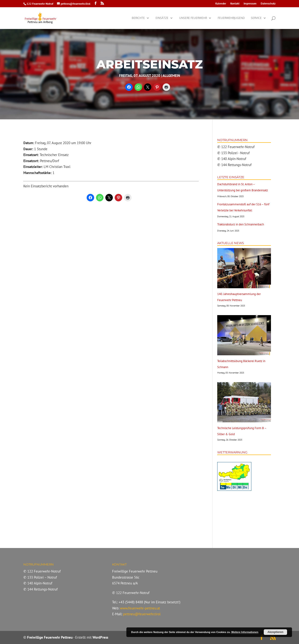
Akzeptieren (275, 632)
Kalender (221, 4)
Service (256, 18)
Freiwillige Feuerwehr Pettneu (50, 637)
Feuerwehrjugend (231, 18)
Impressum (250, 4)
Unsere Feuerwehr (193, 18)
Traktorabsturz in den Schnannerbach (241, 224)
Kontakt (235, 4)
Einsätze (162, 18)
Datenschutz (268, 4)
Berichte (138, 18)
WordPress (100, 637)
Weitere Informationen (245, 632)
